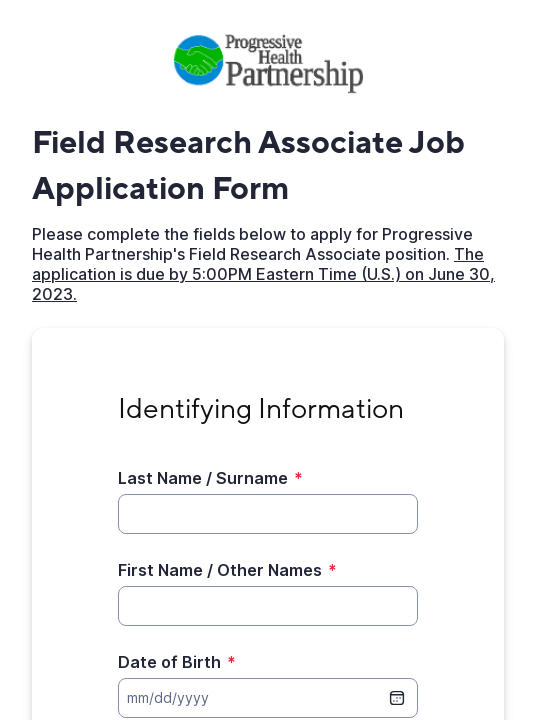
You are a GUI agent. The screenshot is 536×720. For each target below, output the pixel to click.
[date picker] (397, 698)
